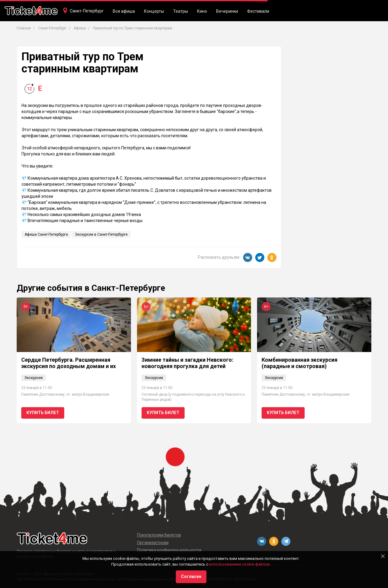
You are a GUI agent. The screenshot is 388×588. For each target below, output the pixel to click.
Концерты (154, 11)
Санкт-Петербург (87, 11)
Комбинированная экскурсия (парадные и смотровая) (299, 363)
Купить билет (43, 413)
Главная (24, 28)
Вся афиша (124, 11)
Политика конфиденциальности (169, 550)
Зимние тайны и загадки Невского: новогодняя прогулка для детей (187, 363)
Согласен (191, 576)
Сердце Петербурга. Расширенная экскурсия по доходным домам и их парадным (69, 366)
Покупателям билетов (159, 535)
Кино (202, 11)
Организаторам (153, 543)
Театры (181, 11)
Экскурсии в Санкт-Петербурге (101, 234)
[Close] (383, 556)
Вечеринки (227, 11)
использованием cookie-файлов (239, 564)
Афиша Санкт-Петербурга (46, 234)
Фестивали (258, 11)
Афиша (80, 28)
